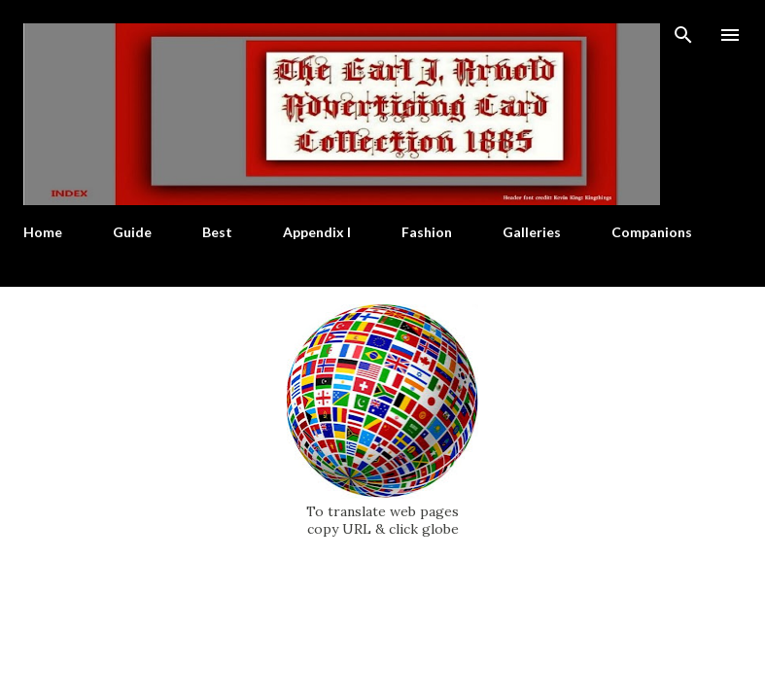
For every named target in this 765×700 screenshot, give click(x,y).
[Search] (683, 35)
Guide (132, 232)
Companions (652, 232)
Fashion (427, 232)
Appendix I (317, 232)
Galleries (532, 232)
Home (43, 232)
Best (217, 232)
